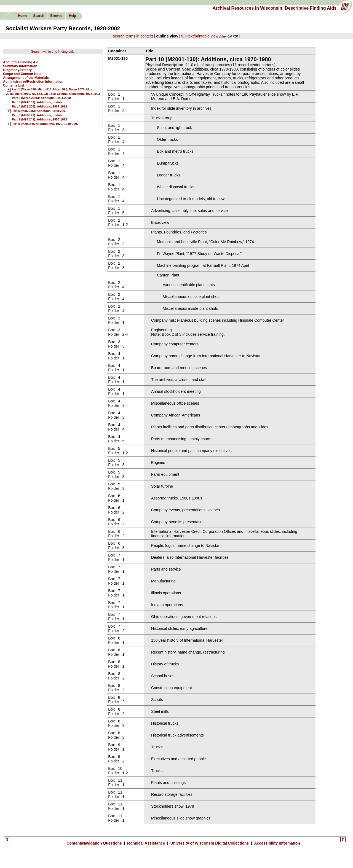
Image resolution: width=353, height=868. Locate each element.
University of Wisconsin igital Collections (210, 843)
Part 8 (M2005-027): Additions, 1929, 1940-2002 (45, 124)
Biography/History (17, 70)
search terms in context (133, 36)
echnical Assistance (146, 843)
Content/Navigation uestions (95, 843)
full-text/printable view (200, 36)
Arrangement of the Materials (26, 78)
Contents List (14, 85)
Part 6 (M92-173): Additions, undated (38, 115)
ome (22, 16)
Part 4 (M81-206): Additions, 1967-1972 (39, 106)
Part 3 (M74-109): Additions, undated (38, 102)
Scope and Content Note (22, 74)
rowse (56, 16)
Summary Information (20, 66)
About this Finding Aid (21, 62)
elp (73, 16)
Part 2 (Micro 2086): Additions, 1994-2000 (41, 98)
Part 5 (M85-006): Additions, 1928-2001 (39, 111)
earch (39, 16)
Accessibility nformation (277, 843)
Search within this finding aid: (52, 52)
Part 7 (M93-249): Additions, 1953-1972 (39, 119)
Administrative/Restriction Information (33, 82)
